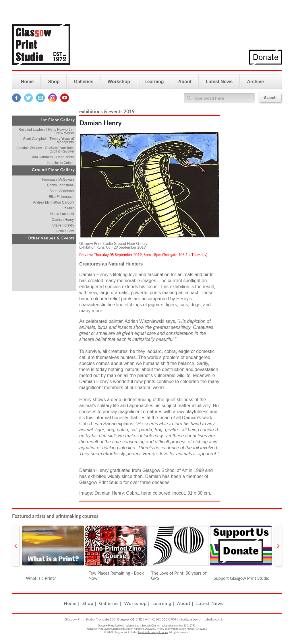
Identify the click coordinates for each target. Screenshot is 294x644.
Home (27, 82)
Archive (255, 82)
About (185, 82)
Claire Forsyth (63, 225)
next (278, 546)
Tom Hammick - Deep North (53, 157)
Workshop (119, 82)
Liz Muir (68, 208)
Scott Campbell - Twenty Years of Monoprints (48, 140)
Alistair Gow (65, 231)
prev (16, 546)
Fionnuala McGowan (58, 179)
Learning (154, 82)
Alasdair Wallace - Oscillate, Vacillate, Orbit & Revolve (45, 150)
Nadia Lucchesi (62, 214)
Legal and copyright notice (153, 632)
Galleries (84, 82)
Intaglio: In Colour (60, 163)
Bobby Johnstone (60, 185)
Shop (54, 82)
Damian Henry (63, 220)
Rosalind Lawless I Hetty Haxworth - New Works (46, 131)
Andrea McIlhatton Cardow (53, 202)
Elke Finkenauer (61, 197)
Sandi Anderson (62, 191)
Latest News (219, 82)
